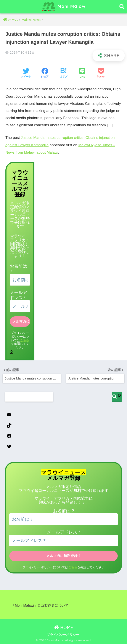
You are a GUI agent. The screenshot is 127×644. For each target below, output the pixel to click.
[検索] (117, 396)
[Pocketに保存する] (101, 73)
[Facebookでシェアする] (45, 73)
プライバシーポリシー (63, 634)
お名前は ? (63, 511)
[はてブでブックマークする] (63, 73)
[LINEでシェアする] (82, 73)
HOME (63, 627)
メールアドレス (63, 532)
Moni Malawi (64, 7)
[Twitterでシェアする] (26, 73)
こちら (24, 339)
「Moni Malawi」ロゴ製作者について (40, 605)
